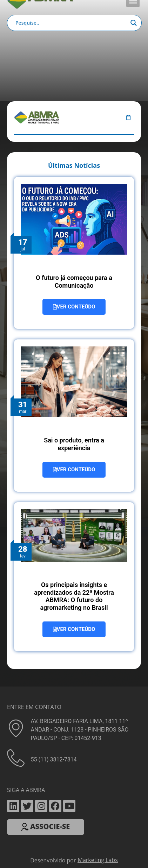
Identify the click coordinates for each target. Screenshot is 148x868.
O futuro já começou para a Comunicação (74, 282)
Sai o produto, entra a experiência (74, 444)
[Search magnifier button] (134, 23)
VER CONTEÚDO (74, 307)
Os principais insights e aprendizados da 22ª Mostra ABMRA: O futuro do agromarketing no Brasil (74, 596)
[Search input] (71, 23)
